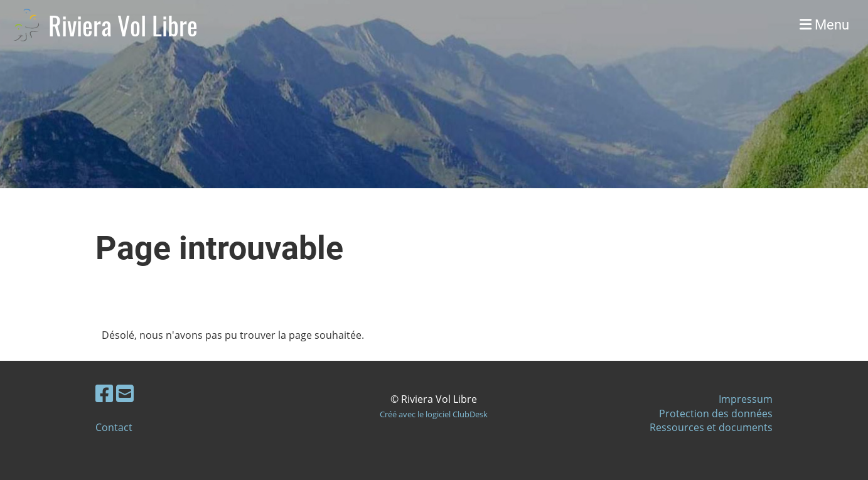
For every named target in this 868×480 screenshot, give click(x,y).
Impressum (746, 399)
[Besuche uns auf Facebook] (104, 393)
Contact (114, 427)
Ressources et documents (711, 427)
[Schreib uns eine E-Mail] (125, 393)
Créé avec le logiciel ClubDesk (434, 414)
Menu (824, 25)
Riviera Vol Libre (123, 25)
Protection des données (716, 413)
